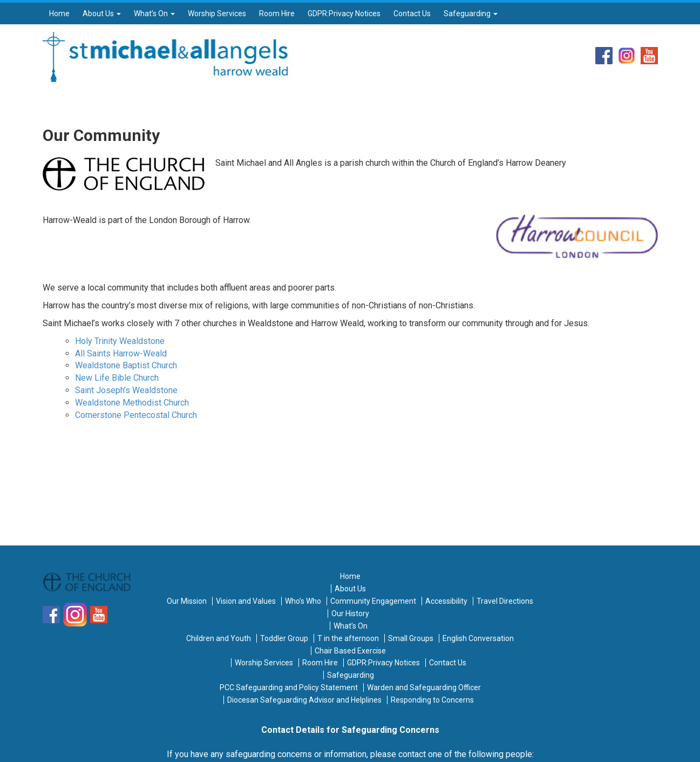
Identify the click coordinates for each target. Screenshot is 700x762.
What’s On (154, 14)
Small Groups (411, 638)
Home (59, 14)
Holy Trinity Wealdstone (120, 341)
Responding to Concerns (432, 700)
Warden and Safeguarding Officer (424, 687)
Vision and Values (246, 601)
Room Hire (277, 14)
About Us (102, 14)
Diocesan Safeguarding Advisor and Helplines (304, 700)
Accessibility (446, 601)
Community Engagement (373, 601)
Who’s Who (303, 601)
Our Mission (187, 601)
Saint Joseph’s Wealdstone (126, 390)
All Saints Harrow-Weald (121, 353)
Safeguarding (471, 14)
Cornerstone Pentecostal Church (136, 415)
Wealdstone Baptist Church (126, 365)
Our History (350, 613)
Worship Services (217, 14)
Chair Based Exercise (350, 651)
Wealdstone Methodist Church (132, 403)
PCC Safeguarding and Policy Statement (289, 687)
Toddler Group (284, 638)
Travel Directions (505, 601)
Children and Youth (219, 638)
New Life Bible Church (117, 378)
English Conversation (478, 638)
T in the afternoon (348, 638)
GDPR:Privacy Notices (344, 14)
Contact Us (412, 14)
